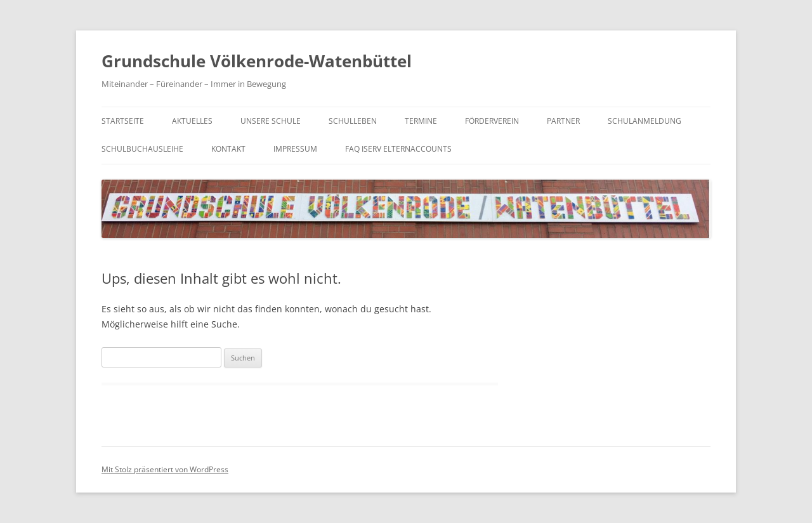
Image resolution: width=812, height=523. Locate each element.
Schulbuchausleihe (142, 149)
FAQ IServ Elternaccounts (398, 149)
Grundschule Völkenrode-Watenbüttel (257, 61)
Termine (421, 121)
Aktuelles (192, 121)
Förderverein (492, 121)
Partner (563, 121)
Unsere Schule (271, 121)
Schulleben (353, 121)
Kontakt (228, 149)
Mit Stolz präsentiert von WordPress (165, 469)
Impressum (295, 149)
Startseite (123, 121)
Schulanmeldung (645, 121)
